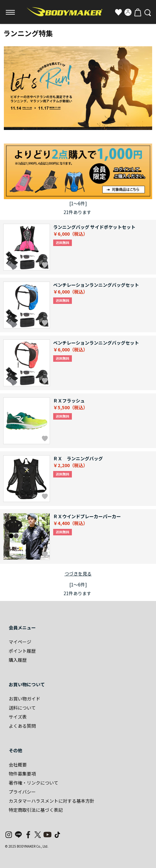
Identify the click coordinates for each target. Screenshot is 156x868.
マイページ (20, 642)
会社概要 (18, 765)
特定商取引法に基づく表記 (36, 810)
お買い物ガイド (24, 699)
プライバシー (22, 792)
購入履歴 (18, 660)
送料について (22, 708)
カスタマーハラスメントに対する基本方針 (52, 801)
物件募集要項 (22, 774)
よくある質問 (22, 726)
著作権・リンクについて (34, 783)
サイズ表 (18, 717)
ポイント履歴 (22, 651)
